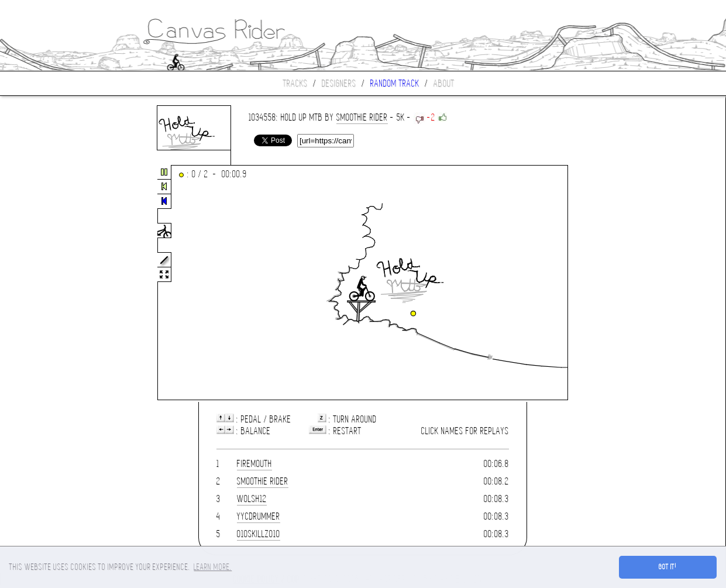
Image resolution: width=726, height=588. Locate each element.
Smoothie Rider (362, 117)
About (444, 83)
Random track (395, 83)
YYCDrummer (259, 516)
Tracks (295, 83)
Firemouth (254, 464)
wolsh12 (252, 499)
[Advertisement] (49, 283)
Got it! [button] (668, 567)
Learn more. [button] (213, 567)
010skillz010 (259, 534)
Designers (339, 83)
